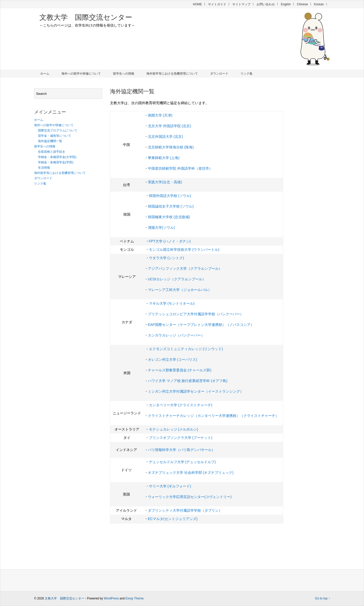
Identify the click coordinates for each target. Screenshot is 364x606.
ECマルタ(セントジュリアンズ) (173, 519)
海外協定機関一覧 (50, 141)
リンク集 (246, 74)
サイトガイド (217, 4)
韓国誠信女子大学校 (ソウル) (171, 206)
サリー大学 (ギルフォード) (170, 486)
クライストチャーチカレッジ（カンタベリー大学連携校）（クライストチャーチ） (213, 416)
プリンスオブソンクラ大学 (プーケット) (181, 438)
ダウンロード (219, 74)
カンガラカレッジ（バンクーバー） (176, 335)
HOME (197, 4)
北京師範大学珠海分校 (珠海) (171, 147)
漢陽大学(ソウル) (161, 228)
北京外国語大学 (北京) (165, 137)
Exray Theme (134, 598)
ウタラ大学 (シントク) (166, 258)
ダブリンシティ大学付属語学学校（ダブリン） (185, 510)
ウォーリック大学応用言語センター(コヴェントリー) (190, 497)
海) (177, 158)
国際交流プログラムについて (58, 130)
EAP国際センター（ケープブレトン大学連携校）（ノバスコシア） (201, 325)
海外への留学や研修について (81, 74)
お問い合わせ (266, 4)
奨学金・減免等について (55, 136)
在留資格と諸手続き (52, 152)
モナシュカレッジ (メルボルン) (174, 429)
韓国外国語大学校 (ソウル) (170, 196)
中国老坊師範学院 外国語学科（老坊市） (180, 168)
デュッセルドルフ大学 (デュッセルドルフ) (182, 462)
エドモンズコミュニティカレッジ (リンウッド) (186, 349)
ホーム (45, 74)
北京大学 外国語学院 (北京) (169, 126)
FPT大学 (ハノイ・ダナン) (170, 241)
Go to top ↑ (322, 598)
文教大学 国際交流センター (86, 17)
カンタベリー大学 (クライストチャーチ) (181, 405)
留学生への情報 (124, 74)
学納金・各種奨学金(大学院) (57, 157)
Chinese (302, 4)
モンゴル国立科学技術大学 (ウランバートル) (184, 250)
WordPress (111, 598)
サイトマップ (241, 4)
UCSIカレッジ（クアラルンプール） (177, 279)
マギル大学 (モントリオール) (172, 303)
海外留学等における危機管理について (172, 74)
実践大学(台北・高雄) (165, 182)
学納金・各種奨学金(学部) (56, 162)
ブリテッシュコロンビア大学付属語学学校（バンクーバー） (196, 314)
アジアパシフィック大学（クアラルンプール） (185, 268)
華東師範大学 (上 (161, 158)
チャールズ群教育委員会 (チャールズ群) (180, 370)
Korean (319, 4)
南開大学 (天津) (160, 115)
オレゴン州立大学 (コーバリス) (173, 360)
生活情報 (44, 168)
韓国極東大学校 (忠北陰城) (169, 217)
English (286, 4)
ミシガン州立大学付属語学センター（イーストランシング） (196, 391)
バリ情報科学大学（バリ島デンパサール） (181, 450)
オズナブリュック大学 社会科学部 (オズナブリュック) (191, 473)
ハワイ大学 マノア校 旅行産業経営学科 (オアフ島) (188, 381)
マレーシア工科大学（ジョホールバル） (180, 290)
